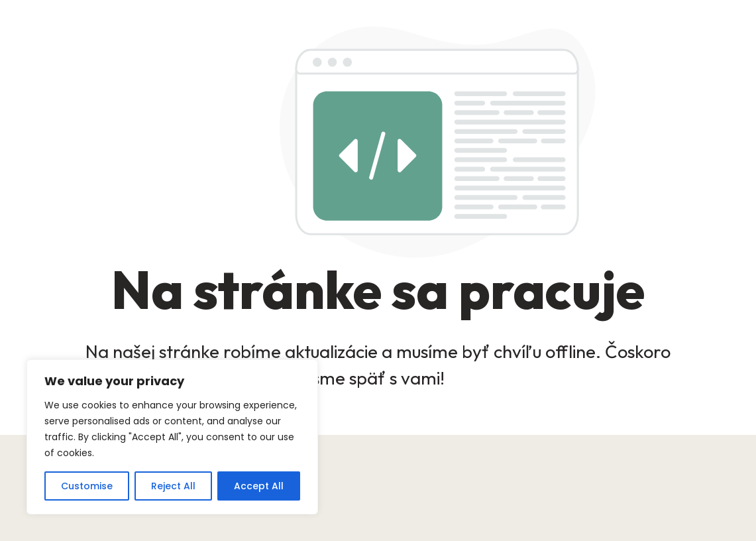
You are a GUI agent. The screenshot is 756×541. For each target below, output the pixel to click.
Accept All (259, 486)
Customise (87, 486)
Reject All (173, 486)
